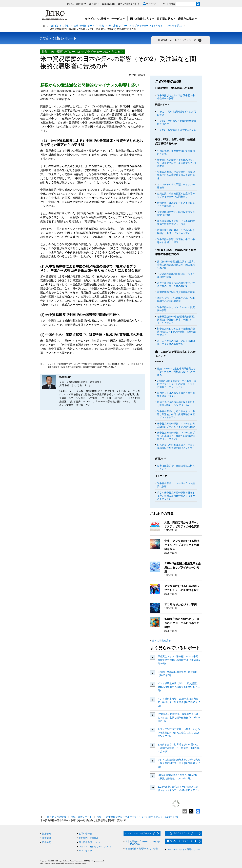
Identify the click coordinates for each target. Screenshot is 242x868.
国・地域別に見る (142, 19)
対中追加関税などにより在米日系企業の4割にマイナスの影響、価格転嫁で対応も (177, 332)
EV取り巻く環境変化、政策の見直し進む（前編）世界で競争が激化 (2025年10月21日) (179, 718)
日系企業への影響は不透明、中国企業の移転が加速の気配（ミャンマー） (176, 448)
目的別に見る (166, 19)
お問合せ (96, 4)
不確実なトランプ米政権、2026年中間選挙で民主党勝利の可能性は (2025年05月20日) (179, 660)
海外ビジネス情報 (97, 19)
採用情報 (47, 834)
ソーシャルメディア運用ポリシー (183, 849)
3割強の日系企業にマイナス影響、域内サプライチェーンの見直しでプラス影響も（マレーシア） (177, 384)
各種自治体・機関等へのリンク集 (142, 849)
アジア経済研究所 (130, 4)
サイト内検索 (169, 4)
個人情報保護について (90, 842)
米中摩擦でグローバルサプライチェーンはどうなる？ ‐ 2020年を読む (145, 26)
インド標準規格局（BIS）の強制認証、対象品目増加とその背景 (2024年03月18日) (179, 687)
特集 (102, 26)
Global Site (110, 4)
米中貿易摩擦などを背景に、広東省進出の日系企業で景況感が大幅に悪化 (176, 175)
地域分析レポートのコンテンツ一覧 (180, 40)
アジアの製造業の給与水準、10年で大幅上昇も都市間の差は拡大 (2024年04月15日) (179, 763)
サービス (118, 19)
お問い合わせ (85, 834)
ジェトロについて (78, 4)
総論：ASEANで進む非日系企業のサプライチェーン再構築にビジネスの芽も (176, 372)
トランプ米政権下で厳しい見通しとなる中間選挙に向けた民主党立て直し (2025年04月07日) (179, 733)
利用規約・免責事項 (89, 838)
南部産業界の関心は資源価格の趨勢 (176, 292)
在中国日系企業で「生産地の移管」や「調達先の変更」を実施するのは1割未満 (177, 163)
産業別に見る (188, 19)
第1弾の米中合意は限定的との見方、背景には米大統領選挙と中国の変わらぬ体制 (177, 265)
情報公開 (47, 842)
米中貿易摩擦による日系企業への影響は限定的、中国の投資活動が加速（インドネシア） (176, 414)
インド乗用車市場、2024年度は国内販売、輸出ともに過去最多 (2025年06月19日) (179, 702)
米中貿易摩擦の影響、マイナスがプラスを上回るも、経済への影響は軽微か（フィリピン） (176, 436)
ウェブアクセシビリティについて (95, 847)
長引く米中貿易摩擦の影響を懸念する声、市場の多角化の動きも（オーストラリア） (176, 496)
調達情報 (47, 838)
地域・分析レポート (84, 26)
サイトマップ (85, 851)
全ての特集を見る (162, 640)
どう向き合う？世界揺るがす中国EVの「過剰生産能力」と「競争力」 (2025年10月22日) (179, 748)
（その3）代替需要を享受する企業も (177, 130)
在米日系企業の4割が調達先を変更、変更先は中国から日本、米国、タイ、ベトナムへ (177, 320)
